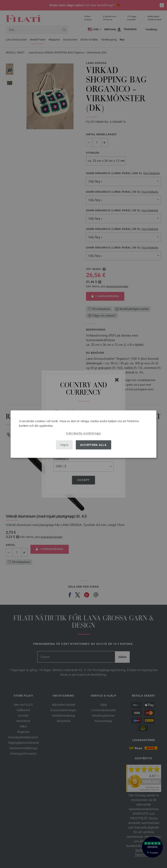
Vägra (64, 445)
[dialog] (83, 434)
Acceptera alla (93, 445)
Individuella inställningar (83, 433)
